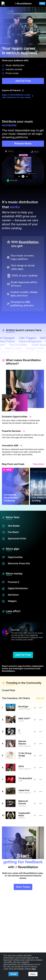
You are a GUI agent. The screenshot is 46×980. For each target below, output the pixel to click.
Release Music (23, 144)
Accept (13, 974)
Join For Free (23, 81)
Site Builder (11, 526)
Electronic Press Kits (16, 564)
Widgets (9, 601)
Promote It (11, 582)
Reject (33, 974)
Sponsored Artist (14, 539)
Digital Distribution (15, 589)
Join (42, 3)
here (34, 969)
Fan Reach (10, 532)
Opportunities (12, 557)
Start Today (23, 887)
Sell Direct (10, 595)
